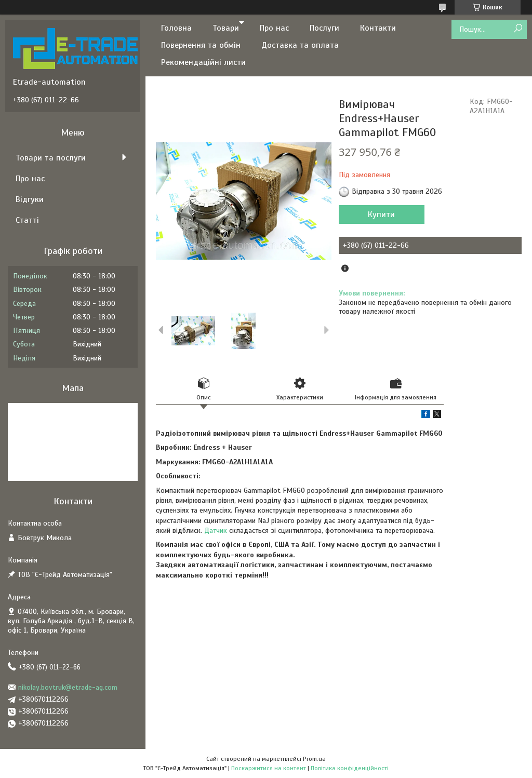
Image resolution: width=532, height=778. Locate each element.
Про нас (274, 28)
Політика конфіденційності (350, 768)
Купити (381, 214)
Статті (27, 220)
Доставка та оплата (300, 45)
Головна (176, 28)
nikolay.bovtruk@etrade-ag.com (68, 687)
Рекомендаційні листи (203, 62)
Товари (226, 28)
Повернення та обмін (201, 45)
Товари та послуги (51, 158)
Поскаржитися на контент (269, 768)
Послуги (324, 28)
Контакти (378, 28)
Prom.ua (314, 759)
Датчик (216, 531)
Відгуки (30, 199)
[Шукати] (518, 29)
